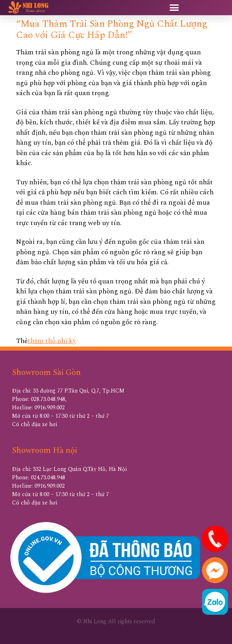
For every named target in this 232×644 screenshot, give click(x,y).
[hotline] (215, 550)
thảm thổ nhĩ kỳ (52, 341)
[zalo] (215, 613)
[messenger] (215, 581)
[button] (174, 8)
